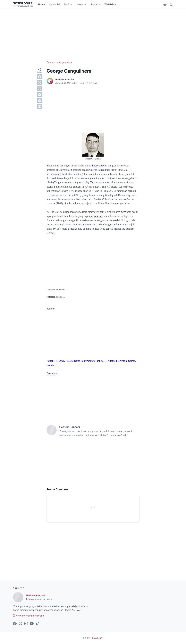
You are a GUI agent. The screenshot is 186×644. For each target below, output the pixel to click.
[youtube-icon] (32, 624)
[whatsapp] (40, 89)
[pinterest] (40, 101)
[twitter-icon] (20, 624)
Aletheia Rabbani (35, 595)
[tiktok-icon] (37, 624)
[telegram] (40, 95)
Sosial (94, 4)
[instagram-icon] (26, 624)
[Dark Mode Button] (165, 4)
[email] (40, 107)
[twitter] (40, 83)
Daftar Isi (54, 4)
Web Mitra (110, 4)
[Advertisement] (93, 35)
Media (80, 4)
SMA (67, 4)
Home (42, 4)
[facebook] (40, 77)
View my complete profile (29, 616)
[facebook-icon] (15, 624)
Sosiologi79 (23, 3)
